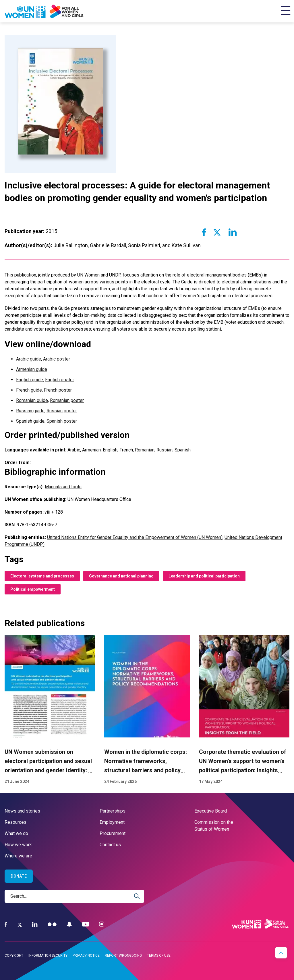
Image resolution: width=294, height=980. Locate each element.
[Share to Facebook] (204, 232)
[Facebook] (6, 924)
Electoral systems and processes (42, 576)
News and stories (22, 811)
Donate (19, 876)
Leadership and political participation (204, 576)
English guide (30, 380)
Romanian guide (32, 400)
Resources (16, 822)
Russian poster (62, 411)
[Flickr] (52, 924)
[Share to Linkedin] (232, 232)
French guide (29, 390)
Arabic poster (57, 359)
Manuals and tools (63, 487)
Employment (112, 822)
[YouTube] (86, 924)
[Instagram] (102, 924)
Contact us (110, 845)
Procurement (113, 833)
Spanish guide (30, 421)
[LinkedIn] (35, 924)
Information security (48, 956)
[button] (281, 953)
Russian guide (30, 411)
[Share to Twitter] (217, 232)
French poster (58, 390)
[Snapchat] (69, 924)
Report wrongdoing (123, 956)
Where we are (18, 856)
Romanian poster (67, 400)
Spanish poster (62, 421)
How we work (18, 845)
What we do (16, 833)
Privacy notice (86, 956)
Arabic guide (29, 359)
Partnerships (113, 811)
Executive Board (211, 811)
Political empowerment (33, 589)
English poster (60, 380)
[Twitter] (20, 924)
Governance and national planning (121, 576)
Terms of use (159, 956)
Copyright (14, 956)
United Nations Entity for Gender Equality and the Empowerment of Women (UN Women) (135, 537)
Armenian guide (32, 369)
